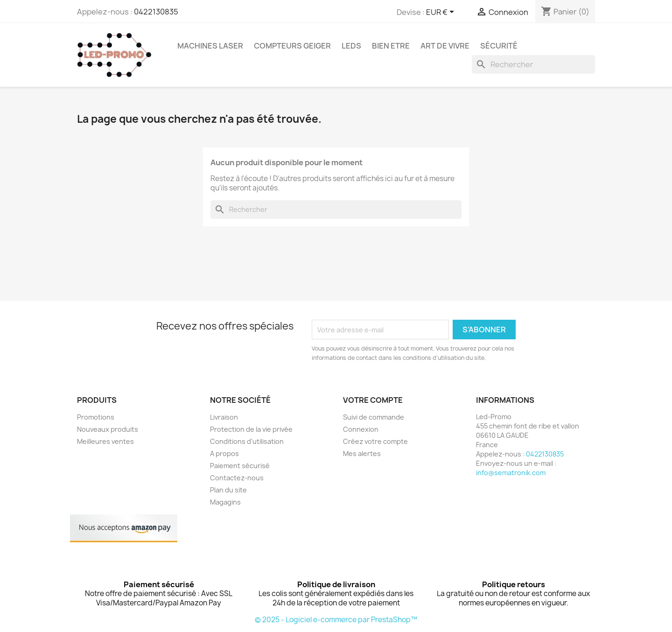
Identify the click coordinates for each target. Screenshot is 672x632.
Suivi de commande (374, 417)
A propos (224, 453)
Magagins (225, 502)
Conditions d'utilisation (247, 441)
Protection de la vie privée (251, 429)
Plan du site (228, 490)
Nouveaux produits (108, 429)
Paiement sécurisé (240, 466)
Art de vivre (445, 46)
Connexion (361, 429)
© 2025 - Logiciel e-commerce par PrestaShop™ (336, 620)
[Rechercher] (533, 64)
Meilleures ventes (105, 441)
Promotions (96, 417)
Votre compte (373, 400)
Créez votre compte (375, 441)
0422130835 (156, 12)
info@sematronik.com (511, 473)
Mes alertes (362, 453)
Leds (351, 46)
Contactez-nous (237, 478)
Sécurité (499, 46)
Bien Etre (391, 46)
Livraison (224, 417)
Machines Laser (210, 46)
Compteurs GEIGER (292, 46)
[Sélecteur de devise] (442, 13)
